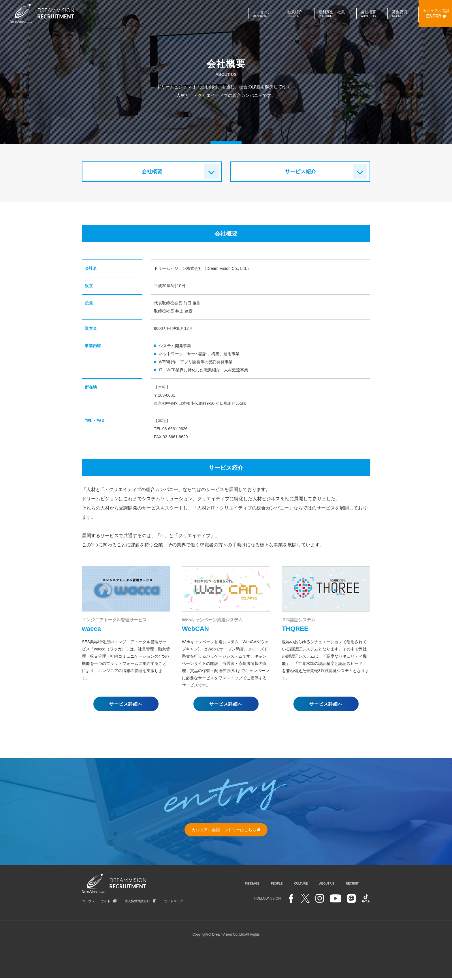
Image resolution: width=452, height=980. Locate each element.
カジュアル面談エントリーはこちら (226, 830)
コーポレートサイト (96, 903)
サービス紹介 (300, 172)
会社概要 (152, 172)
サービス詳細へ (126, 704)
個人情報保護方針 (137, 903)
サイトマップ (174, 903)
